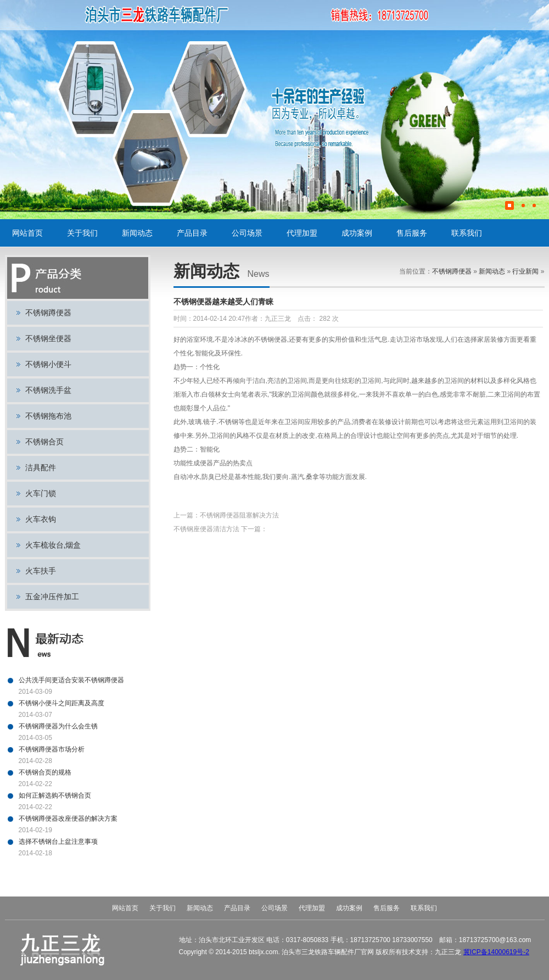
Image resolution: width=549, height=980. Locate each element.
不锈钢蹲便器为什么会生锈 (58, 726)
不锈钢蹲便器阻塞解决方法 (239, 515)
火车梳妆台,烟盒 (53, 545)
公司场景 (247, 233)
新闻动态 (137, 233)
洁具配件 (41, 467)
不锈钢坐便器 (48, 338)
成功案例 (357, 233)
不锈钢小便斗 (48, 364)
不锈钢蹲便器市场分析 (52, 749)
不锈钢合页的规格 (45, 772)
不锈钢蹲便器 (48, 313)
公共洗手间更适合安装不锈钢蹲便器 (71, 680)
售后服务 (412, 233)
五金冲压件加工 (52, 597)
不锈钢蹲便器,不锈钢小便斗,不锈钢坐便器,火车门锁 (200, 15)
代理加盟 (302, 233)
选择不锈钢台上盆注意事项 (58, 842)
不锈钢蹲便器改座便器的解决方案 (68, 818)
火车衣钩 (41, 519)
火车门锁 (41, 493)
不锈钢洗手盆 (48, 390)
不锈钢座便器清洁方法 (206, 529)
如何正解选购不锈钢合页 (55, 795)
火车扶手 (41, 571)
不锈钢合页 (44, 442)
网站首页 (27, 233)
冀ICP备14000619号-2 (496, 952)
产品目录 (192, 233)
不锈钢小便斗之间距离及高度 (61, 703)
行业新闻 (525, 271)
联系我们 (467, 233)
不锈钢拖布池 (48, 416)
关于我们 (82, 233)
